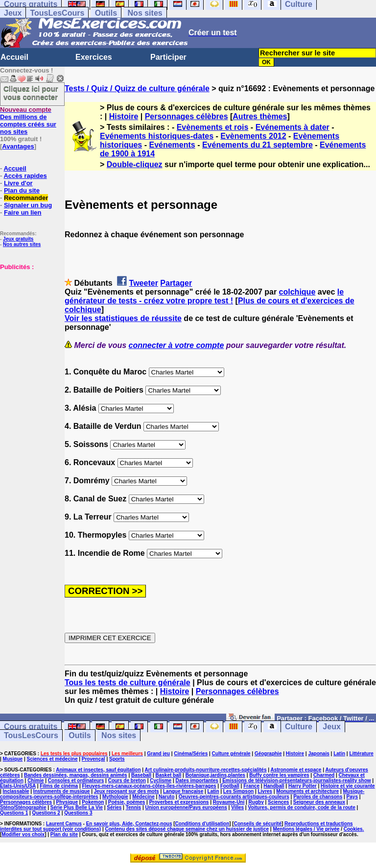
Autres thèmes (260, 116)
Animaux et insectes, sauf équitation (98, 770)
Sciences (278, 802)
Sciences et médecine (52, 759)
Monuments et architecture (307, 791)
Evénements (172, 145)
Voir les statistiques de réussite (123, 318)
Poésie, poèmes (127, 802)
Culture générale (231, 754)
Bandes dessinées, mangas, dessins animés (76, 775)
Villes (237, 807)
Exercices (94, 57)
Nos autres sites (22, 244)
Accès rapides (25, 176)
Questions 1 (14, 813)
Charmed (324, 775)
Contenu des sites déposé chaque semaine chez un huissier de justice (187, 829)
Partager (176, 283)
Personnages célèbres (187, 116)
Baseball (141, 775)
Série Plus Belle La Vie (77, 807)
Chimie (35, 781)
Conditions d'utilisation (202, 824)
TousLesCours (57, 13)
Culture (299, 727)
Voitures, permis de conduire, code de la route (301, 807)
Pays (352, 797)
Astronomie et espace (296, 770)
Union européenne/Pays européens (186, 807)
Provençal (94, 759)
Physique (67, 802)
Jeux (13, 13)
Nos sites (145, 13)
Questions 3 (78, 813)
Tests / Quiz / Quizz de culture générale (137, 88)
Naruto (166, 797)
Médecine (143, 797)
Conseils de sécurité (258, 824)
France (251, 786)
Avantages (18, 146)
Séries (114, 807)
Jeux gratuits (18, 239)
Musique (13, 759)
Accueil (14, 57)
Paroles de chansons (318, 797)
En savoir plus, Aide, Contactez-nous (129, 824)
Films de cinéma (59, 786)
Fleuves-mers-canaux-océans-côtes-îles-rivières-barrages (149, 786)
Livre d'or (18, 183)
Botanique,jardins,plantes (215, 775)
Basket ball (168, 775)
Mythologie (115, 797)
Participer (168, 57)
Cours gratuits (31, 727)
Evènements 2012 (253, 136)
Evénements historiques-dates (157, 136)
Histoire (124, 116)
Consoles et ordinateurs (76, 781)
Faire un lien (23, 212)
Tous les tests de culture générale (128, 682)
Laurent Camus (64, 824)
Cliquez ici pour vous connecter (31, 93)
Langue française (183, 791)
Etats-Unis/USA (18, 786)
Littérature (361, 754)
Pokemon (93, 802)
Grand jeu (158, 754)
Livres (265, 791)
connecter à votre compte (176, 345)
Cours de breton (127, 781)
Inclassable (16, 791)
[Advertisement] (29, 320)
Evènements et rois (213, 127)
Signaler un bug (28, 205)
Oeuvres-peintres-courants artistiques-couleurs (234, 797)
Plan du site (22, 190)
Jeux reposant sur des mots (127, 791)
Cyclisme (161, 781)
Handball (274, 786)
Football (230, 786)
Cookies (353, 829)
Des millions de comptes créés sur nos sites (28, 121)
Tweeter (144, 283)
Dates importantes (197, 781)
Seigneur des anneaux (319, 802)
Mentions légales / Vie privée (306, 829)
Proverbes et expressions (179, 802)
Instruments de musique (62, 791)
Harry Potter (303, 786)
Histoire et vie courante (348, 786)
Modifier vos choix (23, 834)
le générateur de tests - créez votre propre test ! (204, 296)
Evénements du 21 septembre (258, 145)
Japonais (318, 754)
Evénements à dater (293, 127)
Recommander (26, 198)
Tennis (133, 807)
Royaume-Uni (229, 802)
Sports (117, 759)
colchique (297, 292)
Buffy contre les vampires (279, 775)
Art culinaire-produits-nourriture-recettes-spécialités (206, 770)
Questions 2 (46, 813)
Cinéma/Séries (191, 754)
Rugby (256, 802)
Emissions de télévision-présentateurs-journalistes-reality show (296, 781)
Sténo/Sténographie (23, 807)
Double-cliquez (135, 164)
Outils (106, 13)
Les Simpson (238, 791)
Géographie (268, 754)
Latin (339, 754)
